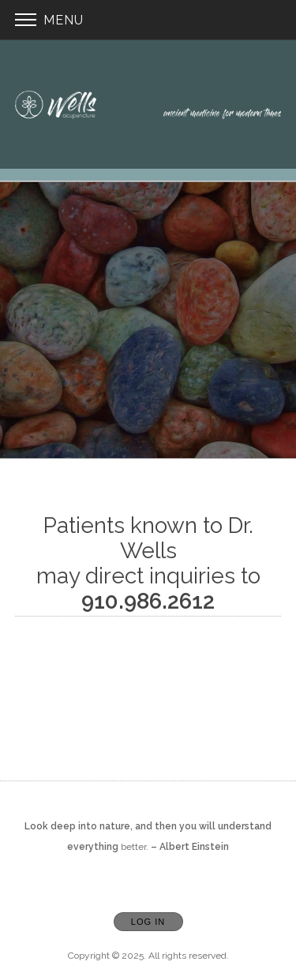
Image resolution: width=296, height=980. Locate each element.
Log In (148, 922)
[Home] (148, 104)
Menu (49, 20)
